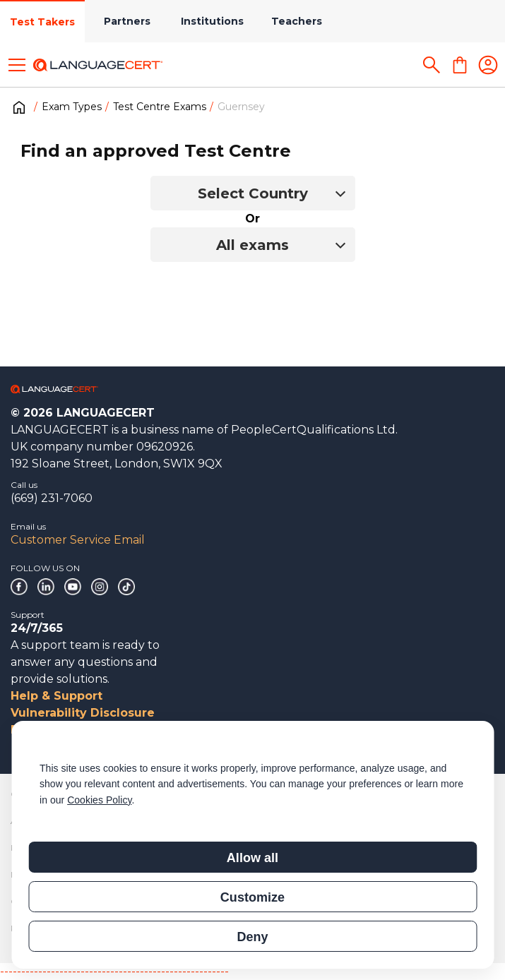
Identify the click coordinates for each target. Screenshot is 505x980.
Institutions (212, 21)
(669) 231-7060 (52, 498)
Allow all (252, 858)
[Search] (432, 65)
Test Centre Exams (160, 107)
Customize (252, 897)
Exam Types (72, 107)
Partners (127, 21)
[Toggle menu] (17, 65)
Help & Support (57, 696)
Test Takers (42, 22)
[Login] (488, 65)
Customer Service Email (78, 540)
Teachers (297, 21)
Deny (252, 937)
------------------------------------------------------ (114, 971)
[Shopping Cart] (460, 65)
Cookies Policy (99, 800)
